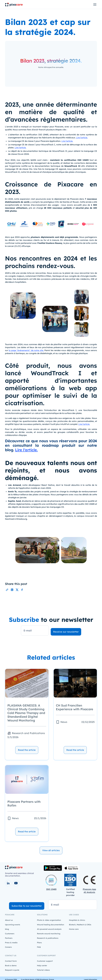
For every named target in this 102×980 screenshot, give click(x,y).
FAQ (39, 947)
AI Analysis (89, 892)
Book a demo (11, 966)
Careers (8, 947)
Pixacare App (89, 889)
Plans (39, 943)
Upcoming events (13, 925)
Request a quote (12, 970)
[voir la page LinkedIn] (8, 883)
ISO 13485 (51, 889)
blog (7, 929)
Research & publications (48, 938)
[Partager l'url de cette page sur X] (17, 590)
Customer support (45, 961)
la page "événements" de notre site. (26, 350)
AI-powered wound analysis (49, 929)
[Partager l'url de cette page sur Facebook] (22, 590)
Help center (42, 966)
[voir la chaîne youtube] (16, 883)
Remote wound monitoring (49, 934)
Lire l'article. (82, 138)
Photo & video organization (49, 920)
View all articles (51, 850)
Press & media (11, 943)
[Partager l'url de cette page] (7, 590)
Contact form (11, 961)
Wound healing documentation (51, 925)
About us (9, 920)
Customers (10, 934)
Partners (9, 938)
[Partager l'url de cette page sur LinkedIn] (12, 590)
